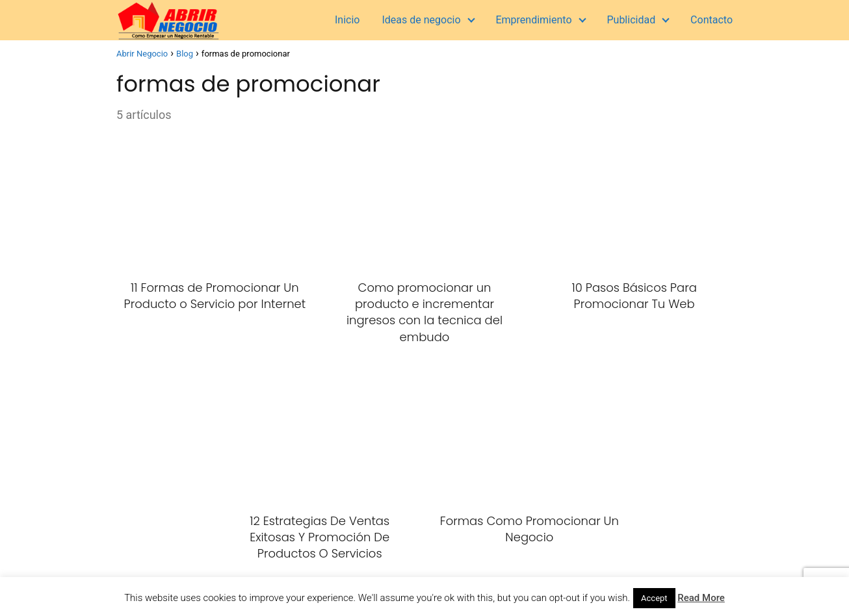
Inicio (347, 20)
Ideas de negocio (421, 20)
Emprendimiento (533, 20)
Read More (701, 598)
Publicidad (631, 20)
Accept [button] (654, 598)
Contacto (712, 20)
